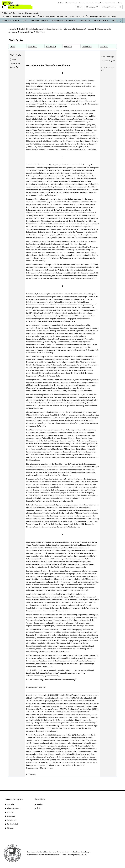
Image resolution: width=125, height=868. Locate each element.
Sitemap (120, 3)
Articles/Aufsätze (26, 32)
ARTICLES (68, 46)
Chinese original (109, 60)
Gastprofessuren (39, 21)
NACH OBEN (31, 773)
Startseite (61, 3)
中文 (38, 807)
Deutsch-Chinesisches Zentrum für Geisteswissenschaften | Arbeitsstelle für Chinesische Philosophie (59, 17)
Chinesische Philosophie (64, 21)
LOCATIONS (86, 46)
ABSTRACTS (50, 46)
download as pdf (109, 56)
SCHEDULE (32, 46)
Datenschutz (99, 3)
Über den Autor (15, 63)
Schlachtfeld (90, 466)
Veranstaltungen (10, 21)
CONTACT (103, 46)
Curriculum (85, 21)
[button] (79, 7)
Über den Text (14, 66)
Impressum (90, 3)
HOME (12, 46)
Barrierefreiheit (110, 3)
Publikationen (101, 21)
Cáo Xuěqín (34, 143)
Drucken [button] (40, 803)
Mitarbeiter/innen (71, 3)
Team (25, 21)
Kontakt (81, 3)
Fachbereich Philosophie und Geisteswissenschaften (21, 13)
